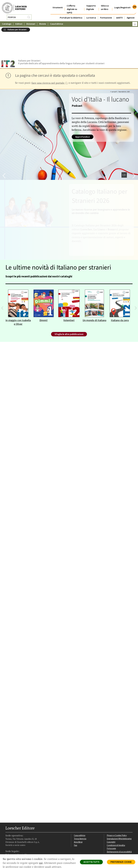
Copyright (111, 814)
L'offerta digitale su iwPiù (72, 6)
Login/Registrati (122, 4)
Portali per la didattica (71, 14)
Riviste (43, 21)
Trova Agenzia (80, 811)
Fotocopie (111, 821)
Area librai (78, 814)
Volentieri (69, 293)
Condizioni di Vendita (116, 818)
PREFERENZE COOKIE (121, 862)
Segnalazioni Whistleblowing (119, 811)
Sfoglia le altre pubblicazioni (69, 307)
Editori (19, 21)
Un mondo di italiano (94, 293)
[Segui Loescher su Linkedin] (17, 834)
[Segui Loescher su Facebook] (8, 834)
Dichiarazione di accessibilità (119, 824)
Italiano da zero (120, 293)
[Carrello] (135, 21)
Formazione (106, 14)
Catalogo (7, 21)
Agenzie (131, 14)
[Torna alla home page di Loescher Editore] (14, 7)
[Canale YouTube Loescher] (22, 834)
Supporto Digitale (91, 4)
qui (41, 863)
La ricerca (91, 14)
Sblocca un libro (105, 4)
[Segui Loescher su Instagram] (13, 834)
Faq (76, 818)
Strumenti (58, 4)
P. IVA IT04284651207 (15, 845)
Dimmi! (44, 293)
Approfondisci (83, 109)
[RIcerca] (29, 16)
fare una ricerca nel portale (50, 56)
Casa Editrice (57, 21)
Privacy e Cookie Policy (117, 808)
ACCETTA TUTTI (91, 862)
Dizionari (31, 21)
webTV (119, 14)
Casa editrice (80, 808)
